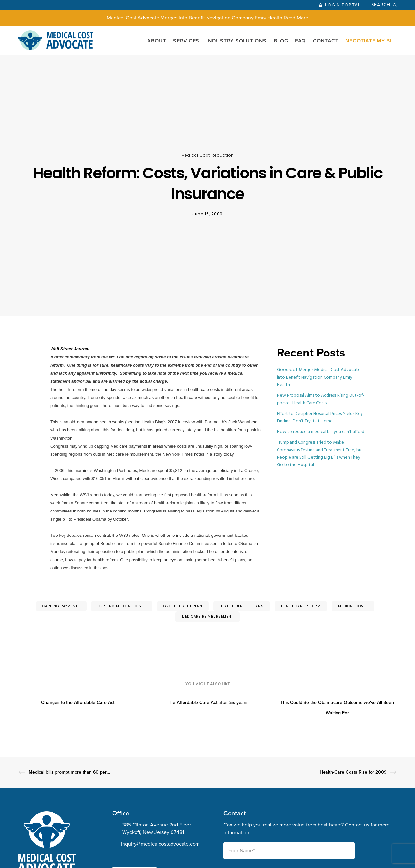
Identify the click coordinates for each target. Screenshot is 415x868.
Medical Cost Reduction (208, 155)
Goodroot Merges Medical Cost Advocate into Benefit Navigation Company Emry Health (319, 377)
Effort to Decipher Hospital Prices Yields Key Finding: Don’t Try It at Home (320, 417)
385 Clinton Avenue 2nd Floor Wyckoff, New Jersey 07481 (157, 828)
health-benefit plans (242, 606)
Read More (296, 18)
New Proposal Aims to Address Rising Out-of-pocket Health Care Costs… (321, 399)
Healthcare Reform (301, 606)
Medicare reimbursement (207, 616)
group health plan (183, 606)
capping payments (61, 606)
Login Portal (343, 5)
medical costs (353, 606)
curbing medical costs (122, 606)
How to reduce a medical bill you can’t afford (321, 432)
